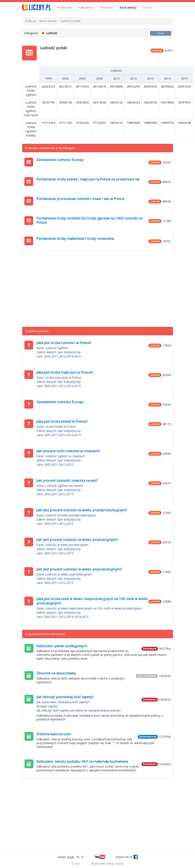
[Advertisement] (98, 289)
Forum (147, 7)
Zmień (161, 33)
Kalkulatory (86, 7)
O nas (76, 863)
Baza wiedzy (128, 7)
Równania (106, 7)
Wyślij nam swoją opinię (107, 863)
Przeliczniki (65, 7)
